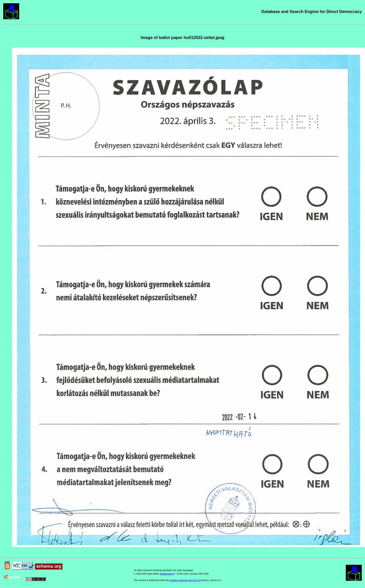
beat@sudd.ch (167, 574)
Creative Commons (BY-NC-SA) (185, 580)
